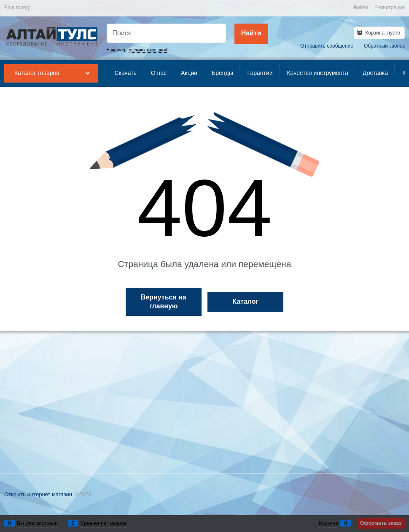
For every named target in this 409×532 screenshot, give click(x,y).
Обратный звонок (384, 46)
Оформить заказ (381, 523)
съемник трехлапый (148, 50)
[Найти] (251, 34)
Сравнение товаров (104, 523)
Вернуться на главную (164, 302)
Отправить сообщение (327, 46)
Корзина (328, 523)
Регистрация (390, 8)
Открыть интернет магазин (38, 494)
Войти (361, 8)
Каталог (245, 301)
